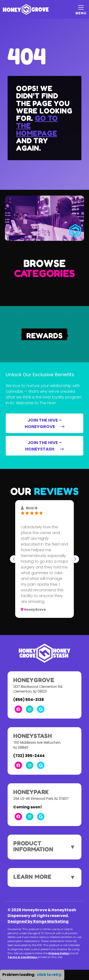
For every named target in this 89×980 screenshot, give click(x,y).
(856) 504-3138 (29, 700)
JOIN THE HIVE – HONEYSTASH (44, 446)
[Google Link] (41, 709)
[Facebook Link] (18, 709)
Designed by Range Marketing (38, 921)
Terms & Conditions (23, 957)
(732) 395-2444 (29, 756)
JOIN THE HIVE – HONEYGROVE (45, 423)
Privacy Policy (59, 953)
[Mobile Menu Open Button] (81, 9)
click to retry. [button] (49, 975)
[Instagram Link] (30, 709)
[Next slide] (75, 559)
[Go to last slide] (14, 559)
